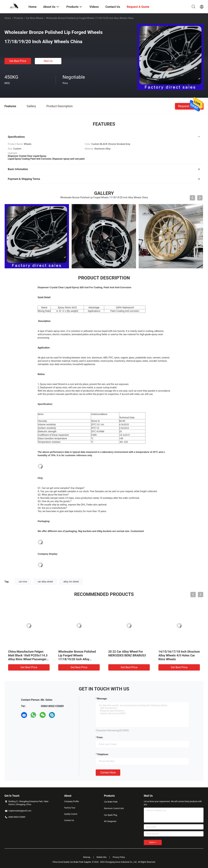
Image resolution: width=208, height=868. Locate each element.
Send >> (153, 842)
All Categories (110, 821)
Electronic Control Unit (114, 808)
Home (8, 18)
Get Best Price (18, 61)
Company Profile (71, 801)
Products (19, 18)
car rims (23, 582)
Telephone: (103, 754)
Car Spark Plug (111, 815)
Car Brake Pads (111, 802)
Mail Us (48, 61)
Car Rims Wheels (35, 18)
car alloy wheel (45, 582)
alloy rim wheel (71, 582)
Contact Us (69, 820)
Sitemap (87, 857)
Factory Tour (70, 808)
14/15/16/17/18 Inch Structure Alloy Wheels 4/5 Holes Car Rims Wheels (179, 655)
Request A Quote (189, 106)
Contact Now (108, 773)
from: (100, 737)
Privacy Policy (119, 857)
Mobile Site (102, 857)
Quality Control (71, 814)
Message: (102, 699)
